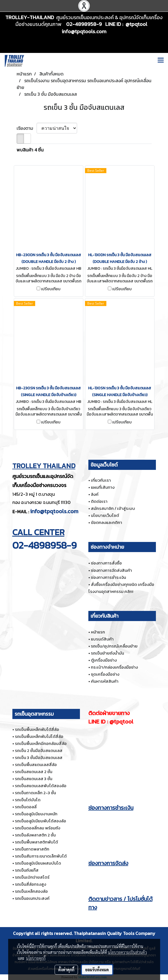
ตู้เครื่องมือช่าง (104, 660)
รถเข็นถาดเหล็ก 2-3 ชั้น (35, 793)
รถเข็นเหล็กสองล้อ (31, 891)
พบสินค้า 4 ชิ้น (30, 150)
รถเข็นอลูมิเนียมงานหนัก (36, 814)
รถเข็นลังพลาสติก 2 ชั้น (35, 835)
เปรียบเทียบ (51, 289)
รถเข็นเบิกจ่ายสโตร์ (32, 877)
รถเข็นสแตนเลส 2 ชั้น (34, 772)
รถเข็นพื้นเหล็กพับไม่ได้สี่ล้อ (39, 736)
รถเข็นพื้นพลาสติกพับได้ (36, 842)
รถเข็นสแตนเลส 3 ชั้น (34, 779)
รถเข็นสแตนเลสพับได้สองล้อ (41, 786)
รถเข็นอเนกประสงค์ (32, 898)
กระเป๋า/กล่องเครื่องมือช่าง (114, 667)
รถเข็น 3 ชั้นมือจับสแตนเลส (39, 757)
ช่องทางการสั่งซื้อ (106, 563)
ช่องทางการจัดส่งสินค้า (111, 570)
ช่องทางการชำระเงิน (108, 577)
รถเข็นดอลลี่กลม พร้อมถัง (38, 828)
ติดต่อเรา (99, 501)
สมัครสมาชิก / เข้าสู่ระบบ (113, 508)
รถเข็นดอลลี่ (26, 807)
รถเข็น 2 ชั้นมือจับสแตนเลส (39, 750)
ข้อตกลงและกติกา (107, 522)
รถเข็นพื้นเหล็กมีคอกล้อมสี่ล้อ (41, 743)
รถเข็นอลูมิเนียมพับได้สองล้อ (41, 821)
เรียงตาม (27, 128)
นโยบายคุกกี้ (36, 958)
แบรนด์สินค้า (102, 639)
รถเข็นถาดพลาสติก (32, 849)
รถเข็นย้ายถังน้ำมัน (107, 653)
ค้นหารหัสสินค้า (105, 681)
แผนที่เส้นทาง (103, 487)
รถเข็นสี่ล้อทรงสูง (31, 884)
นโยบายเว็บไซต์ (105, 515)
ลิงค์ (95, 494)
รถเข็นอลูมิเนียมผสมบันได (38, 863)
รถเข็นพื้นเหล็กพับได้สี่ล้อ (37, 729)
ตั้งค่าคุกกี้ (66, 970)
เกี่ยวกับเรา (101, 480)
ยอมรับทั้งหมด (97, 970)
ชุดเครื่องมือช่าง (105, 674)
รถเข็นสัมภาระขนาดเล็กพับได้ (41, 856)
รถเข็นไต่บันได (28, 800)
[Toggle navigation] (161, 61)
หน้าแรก (98, 632)
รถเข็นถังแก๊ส (27, 870)
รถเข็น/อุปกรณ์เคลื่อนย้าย (114, 646)
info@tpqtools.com (54, 511)
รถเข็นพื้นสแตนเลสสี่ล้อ (36, 764)
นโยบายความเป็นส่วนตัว (127, 952)
